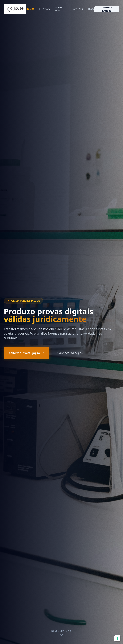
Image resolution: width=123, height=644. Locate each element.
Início (30, 9)
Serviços (45, 9)
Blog (91, 9)
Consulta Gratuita (107, 9)
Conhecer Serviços (70, 353)
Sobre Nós (59, 9)
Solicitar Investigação (27, 353)
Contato (78, 9)
